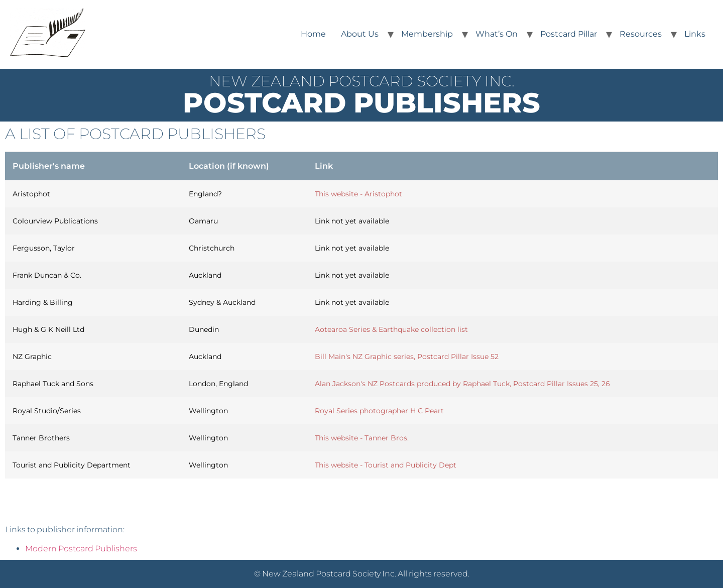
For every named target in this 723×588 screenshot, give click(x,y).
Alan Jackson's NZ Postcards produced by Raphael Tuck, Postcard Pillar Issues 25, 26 (462, 384)
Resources (641, 34)
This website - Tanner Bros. (362, 438)
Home (313, 34)
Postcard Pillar (569, 34)
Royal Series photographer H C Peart (379, 411)
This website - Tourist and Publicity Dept (386, 465)
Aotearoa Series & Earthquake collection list (391, 329)
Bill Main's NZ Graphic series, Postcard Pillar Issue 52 (407, 357)
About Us (360, 34)
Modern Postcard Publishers (81, 549)
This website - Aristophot (358, 194)
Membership (427, 34)
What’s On (497, 34)
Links (695, 34)
